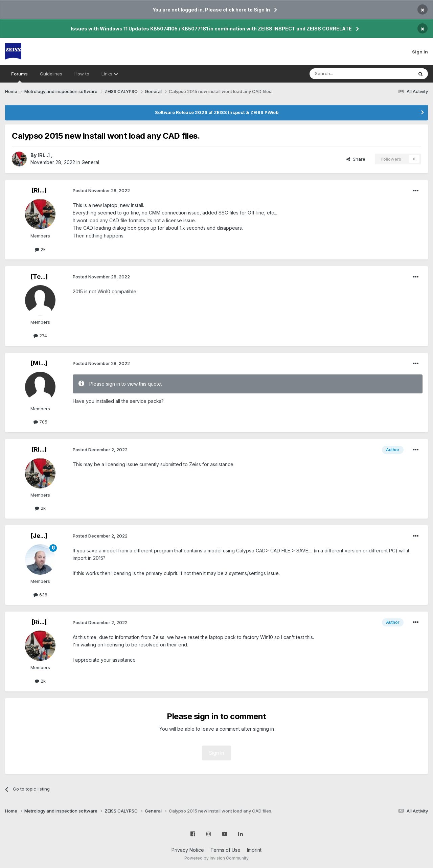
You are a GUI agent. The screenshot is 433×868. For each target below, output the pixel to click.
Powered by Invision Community (216, 858)
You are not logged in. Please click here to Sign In (211, 10)
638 (40, 595)
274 (40, 336)
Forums (19, 77)
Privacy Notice (188, 850)
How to (82, 74)
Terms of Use (225, 850)
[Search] (344, 74)
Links (110, 74)
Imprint (254, 850)
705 (40, 422)
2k (40, 249)
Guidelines (51, 74)
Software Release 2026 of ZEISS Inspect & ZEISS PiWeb (217, 112)
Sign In (420, 52)
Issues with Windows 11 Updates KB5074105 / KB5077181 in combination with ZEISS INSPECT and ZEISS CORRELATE (211, 29)
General (90, 162)
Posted (101, 190)
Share (356, 159)
